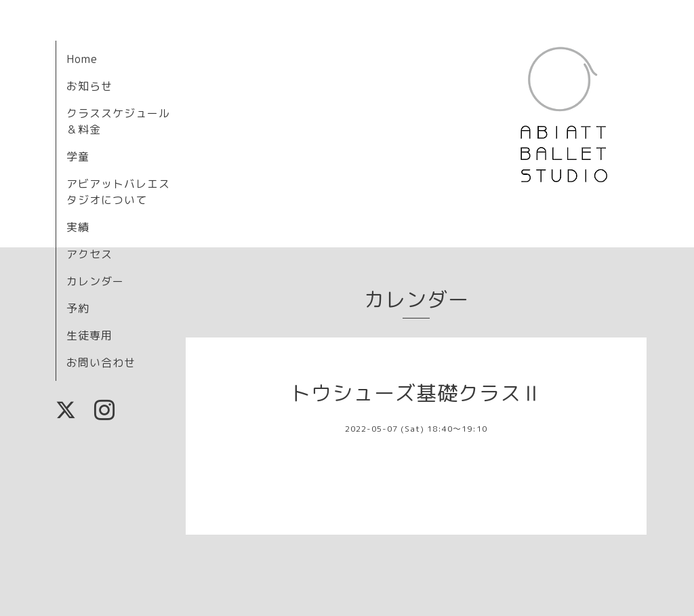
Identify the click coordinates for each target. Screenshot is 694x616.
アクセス (89, 254)
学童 (78, 157)
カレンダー (95, 281)
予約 (78, 308)
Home (82, 59)
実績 (78, 227)
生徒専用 (89, 335)
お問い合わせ (101, 363)
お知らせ (89, 86)
